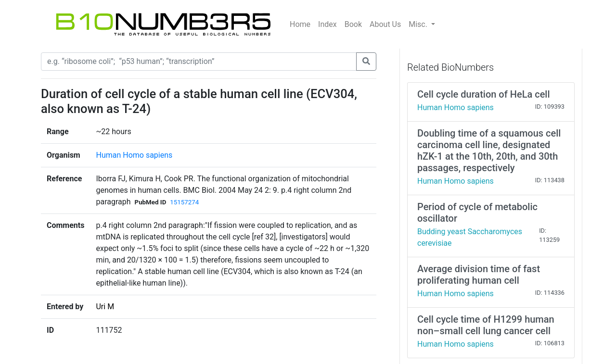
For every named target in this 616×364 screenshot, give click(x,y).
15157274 (184, 202)
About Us (385, 24)
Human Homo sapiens (134, 155)
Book (353, 24)
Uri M (105, 307)
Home (300, 24)
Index (327, 24)
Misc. (419, 24)
